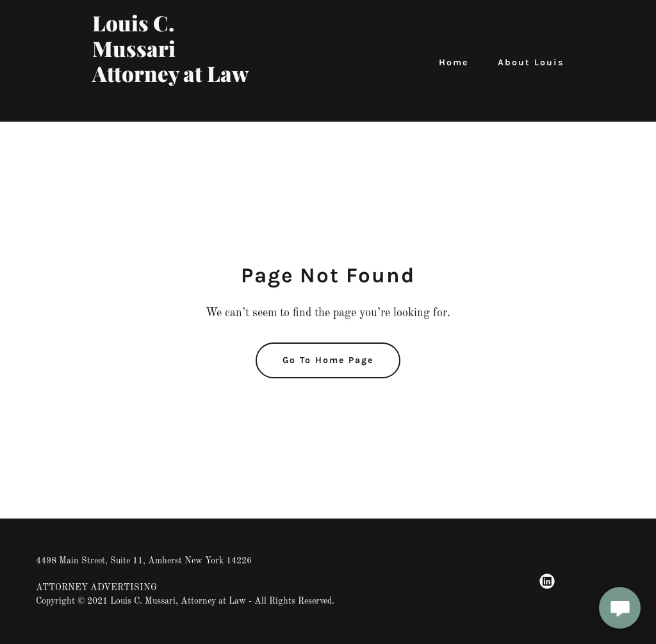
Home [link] (454, 62)
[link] (175, 105)
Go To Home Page (328, 360)
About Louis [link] (531, 62)
